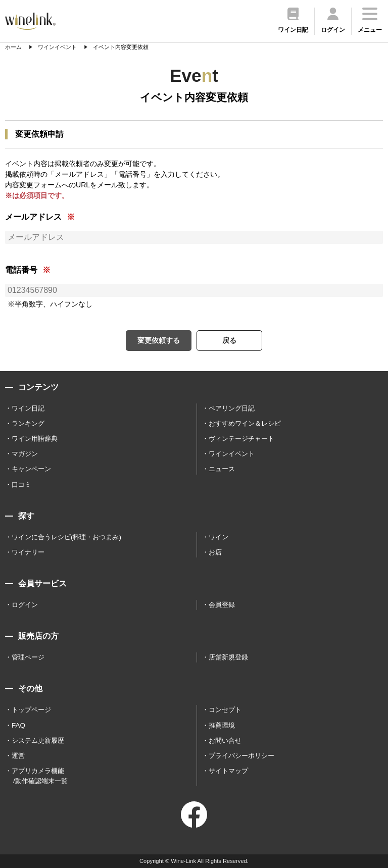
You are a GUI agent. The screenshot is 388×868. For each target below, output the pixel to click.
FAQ (18, 725)
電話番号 (21, 270)
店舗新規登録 (228, 657)
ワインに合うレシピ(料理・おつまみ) (66, 537)
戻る (229, 340)
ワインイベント (232, 454)
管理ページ (28, 657)
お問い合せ (225, 741)
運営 (18, 756)
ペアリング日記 (232, 408)
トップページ (31, 710)
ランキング (28, 423)
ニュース (222, 469)
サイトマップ (228, 771)
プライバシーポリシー (241, 756)
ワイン (219, 537)
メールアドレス (33, 217)
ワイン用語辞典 (35, 439)
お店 (215, 552)
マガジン (25, 454)
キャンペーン (31, 469)
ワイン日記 (28, 408)
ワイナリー (28, 552)
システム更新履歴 (38, 741)
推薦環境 (222, 725)
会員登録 (222, 605)
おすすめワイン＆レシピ (245, 423)
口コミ (21, 484)
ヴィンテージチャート (241, 439)
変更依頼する (159, 340)
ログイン (25, 605)
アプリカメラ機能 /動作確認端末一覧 (40, 776)
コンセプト (225, 710)
